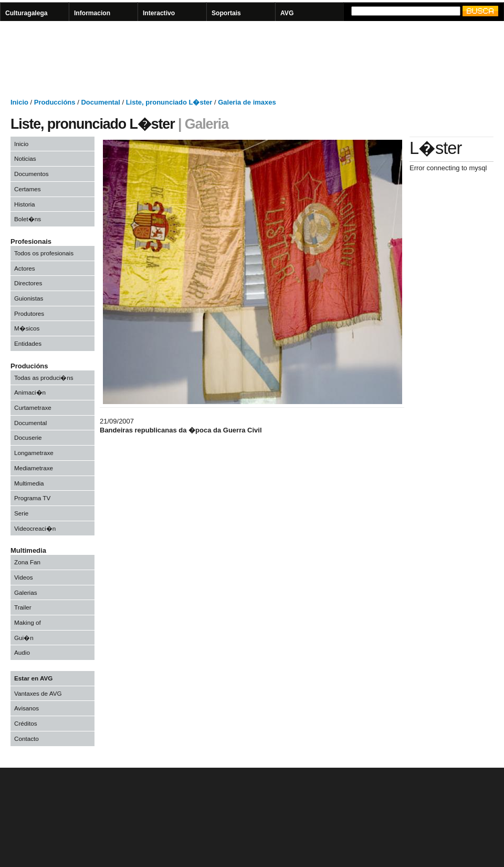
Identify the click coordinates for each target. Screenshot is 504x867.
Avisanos (27, 708)
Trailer (23, 607)
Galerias (26, 592)
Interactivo (159, 13)
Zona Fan (27, 562)
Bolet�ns (28, 219)
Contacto (27, 739)
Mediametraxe (34, 468)
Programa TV (32, 498)
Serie (21, 513)
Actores (25, 268)
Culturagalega (27, 13)
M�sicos (27, 328)
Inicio (21, 144)
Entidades (28, 343)
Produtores (29, 313)
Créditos (26, 723)
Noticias (25, 158)
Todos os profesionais (44, 253)
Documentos (31, 174)
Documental (30, 423)
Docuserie (28, 437)
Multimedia (29, 483)
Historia (25, 204)
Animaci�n (30, 392)
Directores (28, 283)
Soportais (226, 13)
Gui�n (24, 638)
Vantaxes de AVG (38, 693)
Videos (24, 577)
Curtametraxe (33, 407)
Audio (22, 652)
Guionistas (29, 298)
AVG (287, 13)
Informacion (92, 13)
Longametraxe (34, 453)
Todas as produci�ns (44, 378)
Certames (28, 189)
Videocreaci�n (35, 528)
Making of (28, 622)
